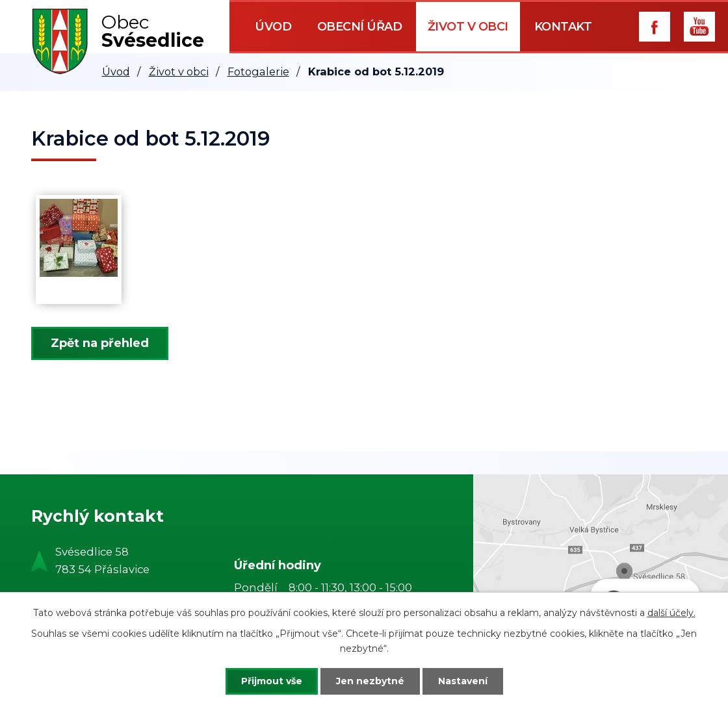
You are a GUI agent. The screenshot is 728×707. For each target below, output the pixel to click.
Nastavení (463, 681)
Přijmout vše (272, 681)
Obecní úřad (360, 27)
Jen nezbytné (370, 681)
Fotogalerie (258, 71)
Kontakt (563, 27)
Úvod (273, 27)
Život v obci (468, 27)
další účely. (671, 613)
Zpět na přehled (100, 343)
